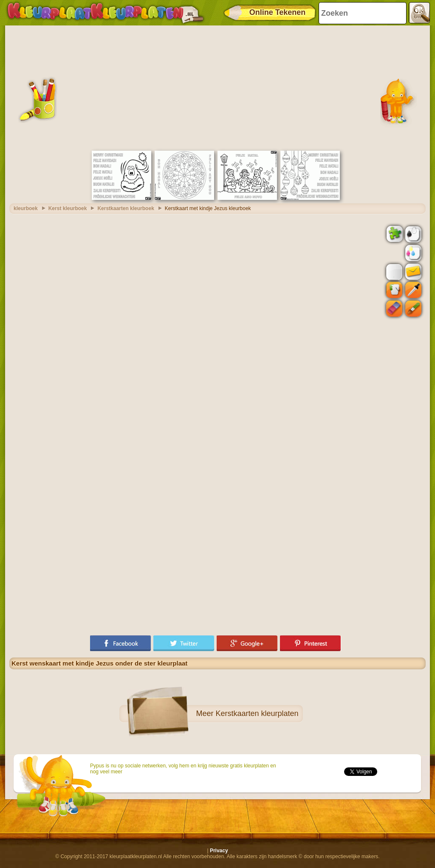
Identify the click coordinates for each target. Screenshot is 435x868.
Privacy (219, 851)
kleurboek (26, 208)
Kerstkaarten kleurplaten (257, 714)
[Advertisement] (217, 87)
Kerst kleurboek (68, 208)
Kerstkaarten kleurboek (126, 208)
